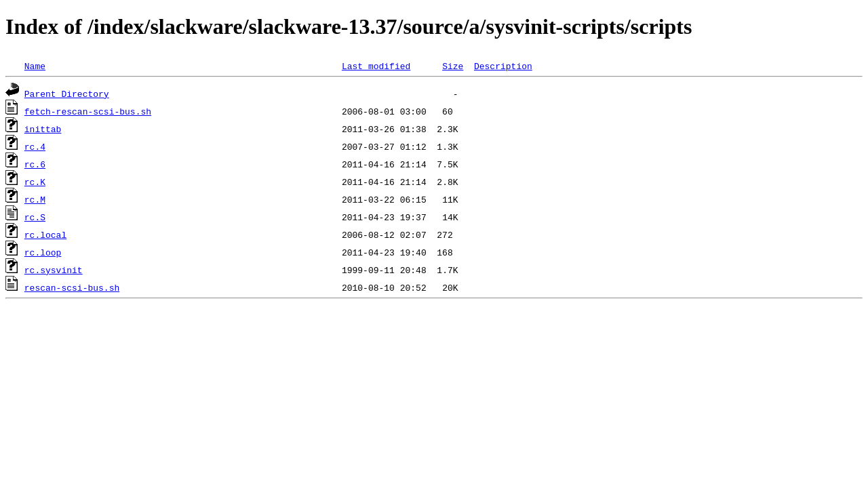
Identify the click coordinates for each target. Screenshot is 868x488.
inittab (43, 129)
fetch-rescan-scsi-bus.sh (88, 111)
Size (453, 66)
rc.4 (35, 146)
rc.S (35, 217)
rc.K (35, 182)
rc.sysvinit (54, 270)
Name (35, 66)
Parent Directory (67, 94)
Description (503, 66)
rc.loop (43, 252)
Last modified (376, 66)
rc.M (35, 199)
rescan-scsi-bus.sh (72, 287)
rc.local (45, 235)
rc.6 (35, 164)
